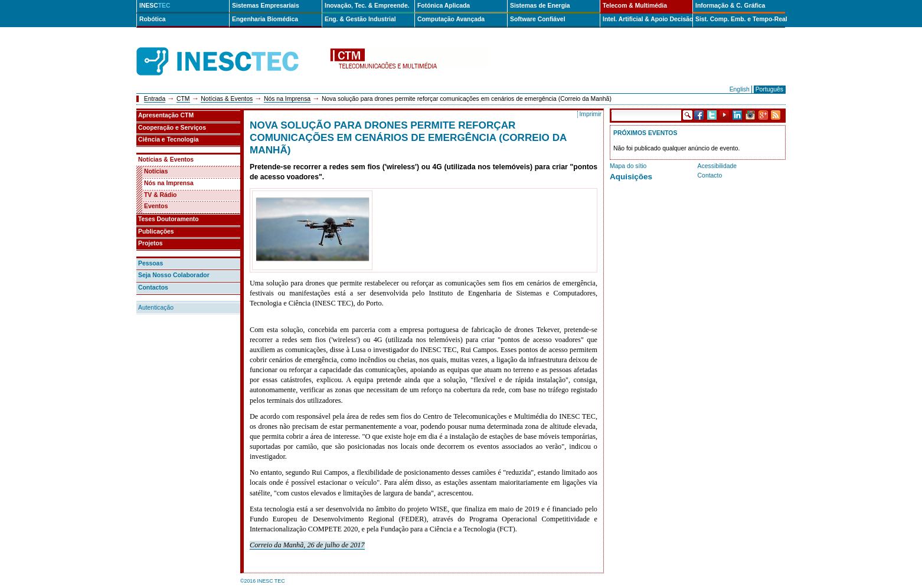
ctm (409, 62)
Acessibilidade (717, 166)
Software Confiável (538, 19)
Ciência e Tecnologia (169, 139)
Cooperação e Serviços (172, 128)
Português (769, 89)
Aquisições (631, 177)
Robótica (152, 19)
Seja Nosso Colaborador (174, 275)
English (740, 89)
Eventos (156, 206)
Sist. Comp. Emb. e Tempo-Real (740, 19)
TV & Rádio (160, 195)
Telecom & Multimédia (635, 6)
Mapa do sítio (628, 166)
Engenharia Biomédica (265, 19)
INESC (155, 6)
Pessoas (151, 263)
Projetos (151, 243)
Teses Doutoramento (169, 219)
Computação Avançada (451, 19)
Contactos (153, 288)
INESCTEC (231, 48)
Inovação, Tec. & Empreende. (367, 6)
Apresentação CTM (166, 115)
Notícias (156, 171)
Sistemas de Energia (540, 6)
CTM (183, 99)
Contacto (710, 175)
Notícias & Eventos (227, 99)
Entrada (155, 99)
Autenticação (156, 308)
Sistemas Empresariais (266, 6)
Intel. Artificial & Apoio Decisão (648, 19)
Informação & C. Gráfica (730, 6)
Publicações (156, 231)
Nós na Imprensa (287, 99)
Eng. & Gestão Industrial (360, 19)
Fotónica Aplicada (444, 6)
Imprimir (590, 114)
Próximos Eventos (645, 133)
